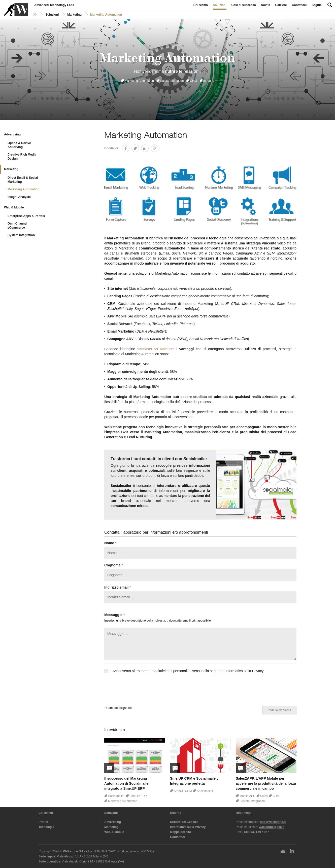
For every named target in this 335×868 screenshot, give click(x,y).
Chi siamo (201, 5)
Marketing (74, 15)
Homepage (36, 15)
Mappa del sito (180, 832)
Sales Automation (172, 81)
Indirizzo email (118, 587)
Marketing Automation (139, 81)
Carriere (281, 5)
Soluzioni (220, 5)
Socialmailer (116, 796)
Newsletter (283, 851)
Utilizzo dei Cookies (184, 822)
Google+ (158, 147)
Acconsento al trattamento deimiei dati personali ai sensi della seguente (184, 671)
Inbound (209, 81)
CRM (193, 81)
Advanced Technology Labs (54, 5)
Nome (110, 543)
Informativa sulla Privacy (188, 827)
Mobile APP (247, 796)
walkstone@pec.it (272, 827)
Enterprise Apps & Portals (26, 216)
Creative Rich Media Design (22, 157)
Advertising (12, 134)
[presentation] (143, 691)
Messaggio (115, 615)
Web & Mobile (14, 207)
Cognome (114, 565)
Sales (264, 796)
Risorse (176, 813)
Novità (266, 5)
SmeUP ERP (138, 796)
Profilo (43, 822)
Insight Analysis (19, 197)
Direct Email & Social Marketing (23, 180)
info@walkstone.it (273, 822)
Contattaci (299, 5)
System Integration (21, 235)
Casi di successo (244, 5)
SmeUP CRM (183, 791)
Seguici (317, 5)
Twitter (139, 147)
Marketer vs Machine (156, 349)
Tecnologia (46, 827)
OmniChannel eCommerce (17, 226)
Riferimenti (244, 813)
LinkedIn (148, 147)
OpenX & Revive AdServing (19, 145)
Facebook (129, 147)
